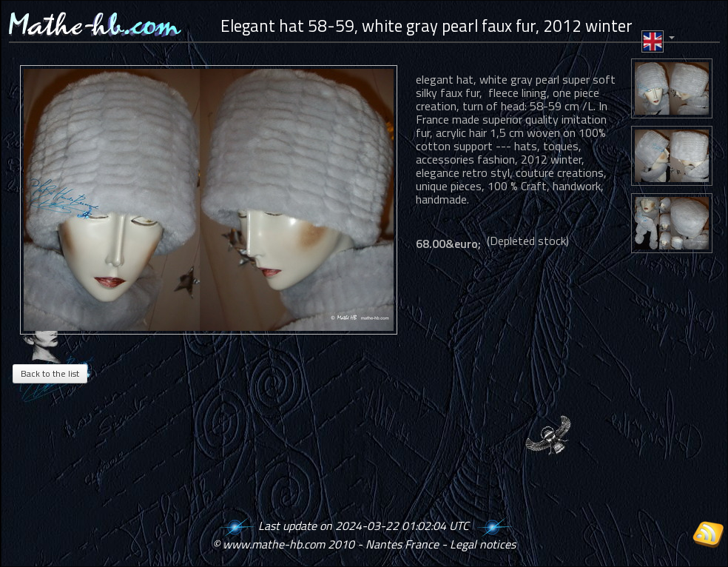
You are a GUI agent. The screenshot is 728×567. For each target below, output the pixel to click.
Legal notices (483, 544)
